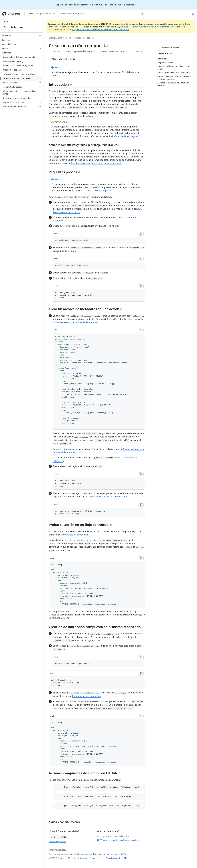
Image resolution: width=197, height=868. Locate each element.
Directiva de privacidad (57, 842)
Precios (101, 858)
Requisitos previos (65, 172)
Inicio (7, 22)
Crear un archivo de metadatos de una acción (86, 309)
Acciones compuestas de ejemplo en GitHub (84, 773)
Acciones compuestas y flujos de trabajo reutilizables (85, 145)
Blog (126, 858)
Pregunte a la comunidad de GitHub (114, 836)
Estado (93, 858)
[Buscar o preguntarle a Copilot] (101, 14)
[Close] (189, 4)
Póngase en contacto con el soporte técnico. (118, 840)
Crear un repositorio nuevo (67, 212)
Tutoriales (69, 38)
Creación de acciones (85, 38)
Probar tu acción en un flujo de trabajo (80, 525)
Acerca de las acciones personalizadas (109, 497)
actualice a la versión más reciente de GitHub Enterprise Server (148, 27)
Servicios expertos (114, 858)
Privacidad (83, 858)
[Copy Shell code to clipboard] (141, 234)
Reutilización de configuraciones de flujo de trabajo (97, 163)
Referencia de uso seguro (125, 136)
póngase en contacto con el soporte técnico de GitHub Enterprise (100, 30)
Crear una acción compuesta (98, 191)
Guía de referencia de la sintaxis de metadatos (76, 322)
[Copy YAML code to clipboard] (141, 330)
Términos (72, 858)
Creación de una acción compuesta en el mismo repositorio (96, 627)
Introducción (60, 84)
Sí (53, 837)
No (63, 837)
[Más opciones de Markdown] (182, 48)
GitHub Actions (13, 27)
